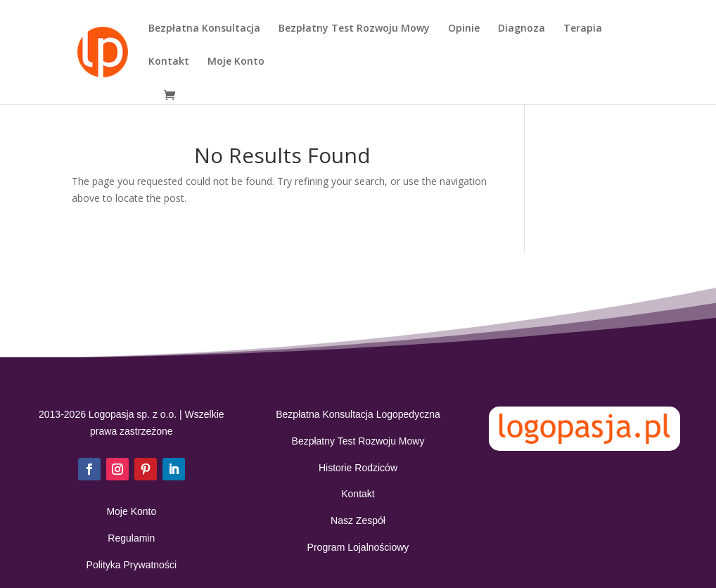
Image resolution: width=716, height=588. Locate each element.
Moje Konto (236, 62)
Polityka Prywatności (132, 565)
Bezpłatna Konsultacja (204, 29)
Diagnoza (522, 29)
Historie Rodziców (358, 468)
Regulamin (131, 538)
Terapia (583, 29)
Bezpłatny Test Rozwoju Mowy (354, 29)
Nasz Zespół (358, 520)
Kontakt (169, 62)
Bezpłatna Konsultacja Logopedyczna (358, 414)
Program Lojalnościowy (358, 547)
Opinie (464, 29)
